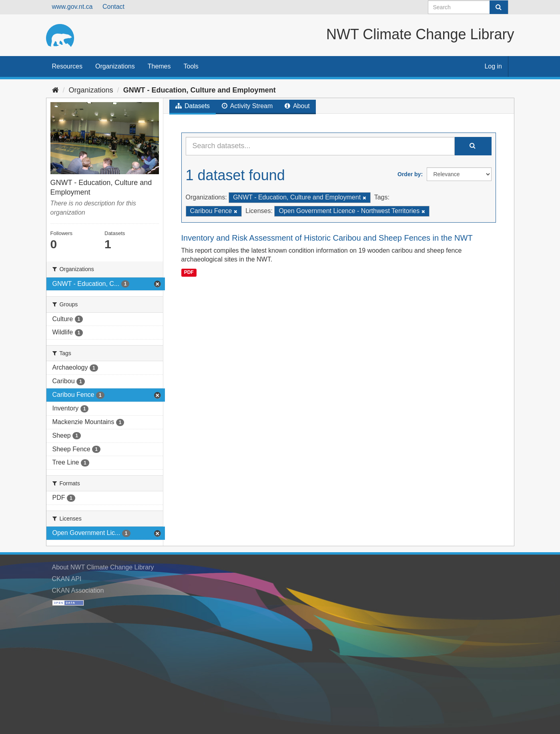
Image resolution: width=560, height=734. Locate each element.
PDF (189, 272)
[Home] (55, 90)
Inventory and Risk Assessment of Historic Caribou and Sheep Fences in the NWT (327, 238)
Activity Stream (247, 106)
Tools (191, 66)
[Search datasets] (468, 7)
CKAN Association (78, 590)
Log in (493, 66)
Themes (159, 66)
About (297, 106)
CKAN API (67, 579)
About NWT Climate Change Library (103, 567)
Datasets (193, 106)
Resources (67, 66)
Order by (409, 174)
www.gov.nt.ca (72, 7)
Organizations (115, 66)
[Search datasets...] (320, 146)
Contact (113, 7)
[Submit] (499, 7)
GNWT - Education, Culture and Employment (200, 90)
